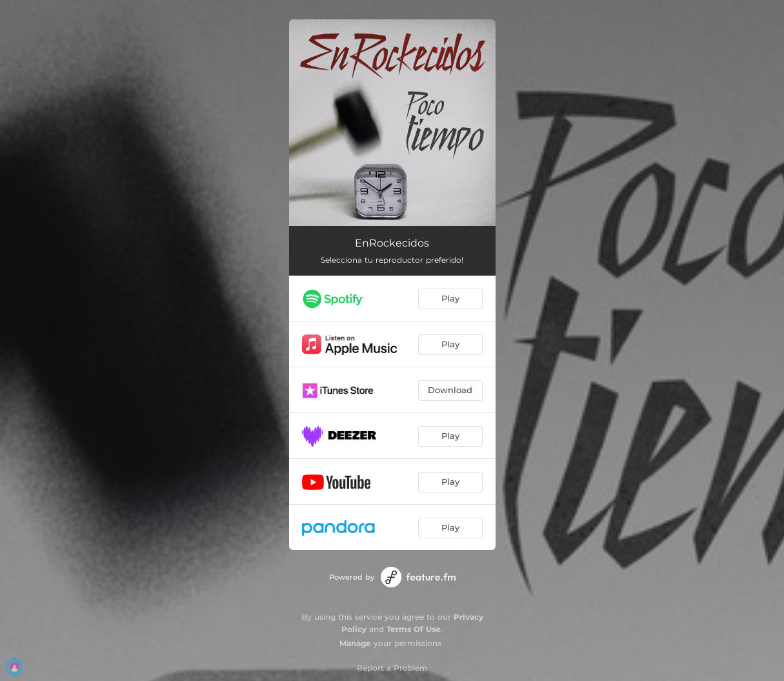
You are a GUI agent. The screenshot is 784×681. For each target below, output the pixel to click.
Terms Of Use (414, 629)
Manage (355, 643)
